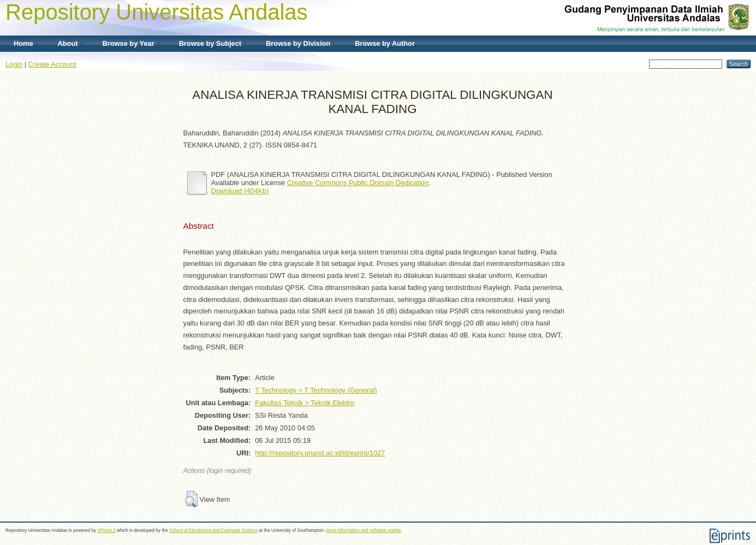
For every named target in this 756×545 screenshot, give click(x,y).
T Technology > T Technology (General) (316, 390)
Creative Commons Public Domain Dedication (358, 183)
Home (23, 43)
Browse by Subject (210, 43)
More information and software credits (364, 531)
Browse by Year (129, 43)
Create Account (52, 64)
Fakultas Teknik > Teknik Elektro (305, 403)
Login (14, 64)
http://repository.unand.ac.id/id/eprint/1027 (320, 453)
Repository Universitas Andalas (157, 12)
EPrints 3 (106, 531)
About (68, 43)
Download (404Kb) (240, 191)
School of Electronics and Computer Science (213, 531)
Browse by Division (298, 43)
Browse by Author (385, 43)
